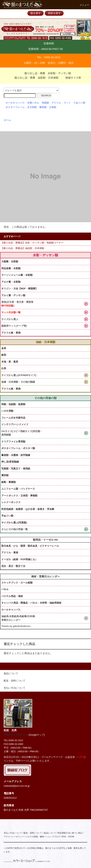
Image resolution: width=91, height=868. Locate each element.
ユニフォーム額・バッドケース (18, 489)
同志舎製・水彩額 (11, 268)
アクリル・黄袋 (10, 553)
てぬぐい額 (79, 103)
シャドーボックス (11, 502)
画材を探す (54, 13)
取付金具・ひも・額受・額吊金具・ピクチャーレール (30, 546)
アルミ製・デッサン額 (13, 295)
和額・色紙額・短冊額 (13, 404)
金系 (4, 348)
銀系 (4, 355)
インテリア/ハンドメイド (15, 424)
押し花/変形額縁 (10, 462)
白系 (4, 368)
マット (67, 103)
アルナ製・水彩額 (11, 282)
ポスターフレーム (15, 107)
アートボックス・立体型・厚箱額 (19, 496)
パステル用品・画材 (12, 596)
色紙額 (45, 103)
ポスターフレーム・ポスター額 (18, 448)
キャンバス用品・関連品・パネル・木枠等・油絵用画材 (31, 603)
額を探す (36, 13)
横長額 (43, 107)
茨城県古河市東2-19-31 (16, 735)
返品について (50, 833)
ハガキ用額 (7, 411)
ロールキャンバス (15, 103)
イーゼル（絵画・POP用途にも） (19, 559)
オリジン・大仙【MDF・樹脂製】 (20, 289)
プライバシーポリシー (14, 837)
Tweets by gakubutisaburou (16, 626)
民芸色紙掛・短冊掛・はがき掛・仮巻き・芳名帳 (28, 509)
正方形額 (32, 107)
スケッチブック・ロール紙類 (17, 583)
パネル (5, 589)
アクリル (56, 103)
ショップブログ (53, 837)
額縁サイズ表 (71, 78)
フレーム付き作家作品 (13, 418)
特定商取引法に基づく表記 (70, 833)
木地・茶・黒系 (10, 362)
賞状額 (5, 475)
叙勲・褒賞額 (9, 482)
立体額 (53, 107)
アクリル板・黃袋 (11, 333)
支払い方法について (13, 833)
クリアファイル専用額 (13, 442)
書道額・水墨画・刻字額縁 (16, 455)
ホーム (7, 120)
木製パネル (33, 103)
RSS (64, 837)
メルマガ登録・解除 (35, 837)
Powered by (27, 862)
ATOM (71, 837)
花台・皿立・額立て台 (13, 566)
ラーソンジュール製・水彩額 (17, 275)
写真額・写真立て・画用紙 (16, 469)
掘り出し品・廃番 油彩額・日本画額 (34, 78)
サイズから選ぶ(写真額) (14, 523)
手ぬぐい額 (7, 516)
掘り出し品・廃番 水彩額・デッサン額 (45, 73)
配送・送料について (33, 833)
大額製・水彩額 (10, 262)
